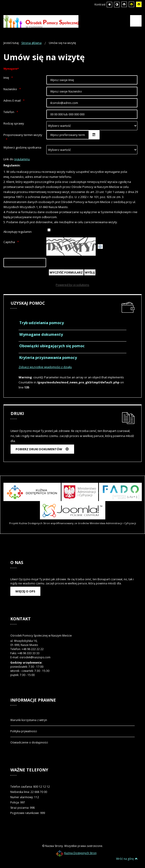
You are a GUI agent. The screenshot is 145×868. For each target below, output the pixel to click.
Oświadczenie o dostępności (29, 742)
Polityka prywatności (24, 731)
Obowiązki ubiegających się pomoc (52, 346)
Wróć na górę (127, 859)
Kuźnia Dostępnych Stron (76, 853)
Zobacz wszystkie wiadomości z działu (45, 367)
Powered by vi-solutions (72, 285)
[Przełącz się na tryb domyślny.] (109, 5)
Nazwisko (10, 89)
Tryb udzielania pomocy (42, 323)
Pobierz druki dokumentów (42, 449)
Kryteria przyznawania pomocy (48, 358)
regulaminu (22, 159)
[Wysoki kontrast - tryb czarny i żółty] (131, 4)
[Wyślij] (90, 272)
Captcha (9, 242)
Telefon (9, 112)
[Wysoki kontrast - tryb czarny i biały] (124, 4)
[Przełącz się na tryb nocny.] (117, 5)
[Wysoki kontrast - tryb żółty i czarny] (139, 4)
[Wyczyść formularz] (66, 272)
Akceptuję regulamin (18, 232)
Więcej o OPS (25, 591)
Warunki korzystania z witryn (29, 720)
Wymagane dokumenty (41, 334)
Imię (6, 78)
